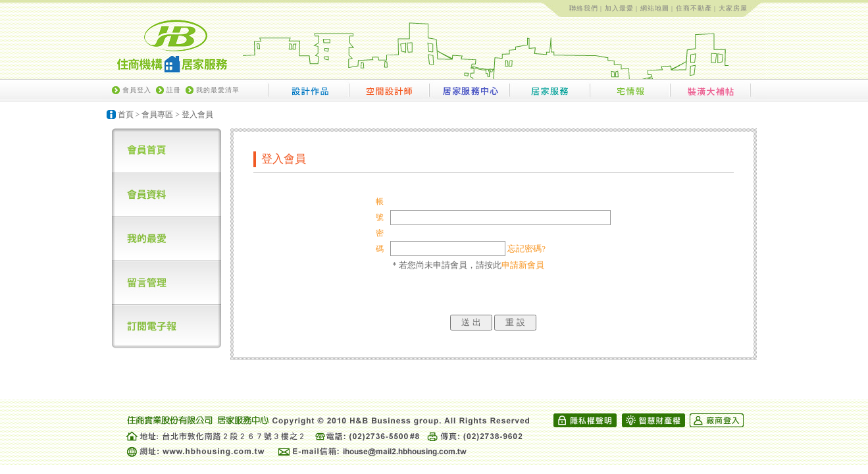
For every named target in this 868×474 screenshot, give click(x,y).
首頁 (126, 115)
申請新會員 (523, 265)
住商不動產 (694, 8)
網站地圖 (655, 8)
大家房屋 (733, 8)
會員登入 (137, 90)
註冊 (174, 90)
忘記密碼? (526, 249)
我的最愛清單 (218, 90)
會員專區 (157, 115)
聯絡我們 (584, 8)
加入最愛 (619, 8)
